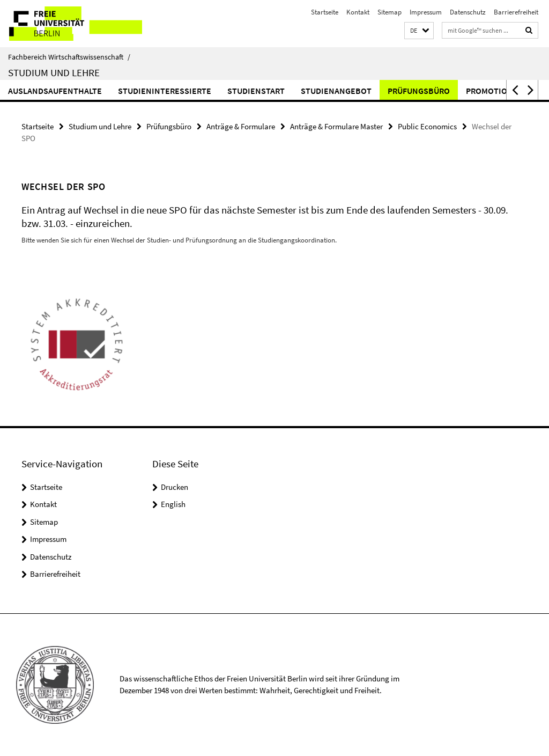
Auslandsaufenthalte (55, 91)
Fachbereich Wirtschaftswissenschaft (69, 57)
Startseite (325, 12)
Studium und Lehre (54, 72)
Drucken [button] (175, 487)
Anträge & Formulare (241, 126)
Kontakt (358, 12)
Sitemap (390, 12)
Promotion (489, 91)
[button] (419, 31)
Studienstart (256, 91)
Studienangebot (336, 91)
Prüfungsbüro (419, 91)
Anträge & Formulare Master (336, 126)
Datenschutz (468, 12)
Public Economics (427, 126)
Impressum (426, 12)
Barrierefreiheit (516, 12)
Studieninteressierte (165, 91)
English (173, 504)
